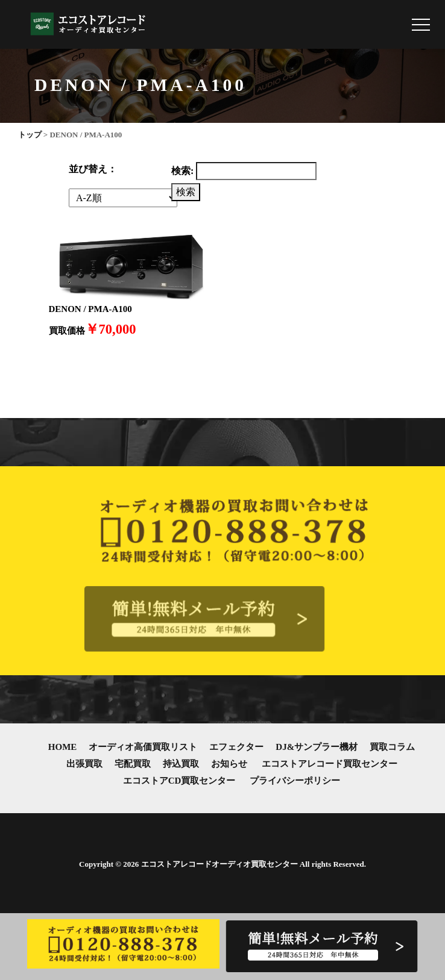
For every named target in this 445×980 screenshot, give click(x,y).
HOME (63, 747)
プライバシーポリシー (295, 781)
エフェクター (236, 747)
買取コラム (392, 747)
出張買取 (84, 764)
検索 (186, 192)
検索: (182, 171)
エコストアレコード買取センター (330, 764)
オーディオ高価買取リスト (143, 747)
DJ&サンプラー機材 (317, 747)
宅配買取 (133, 764)
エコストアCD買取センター (179, 781)
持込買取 (181, 764)
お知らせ (229, 764)
